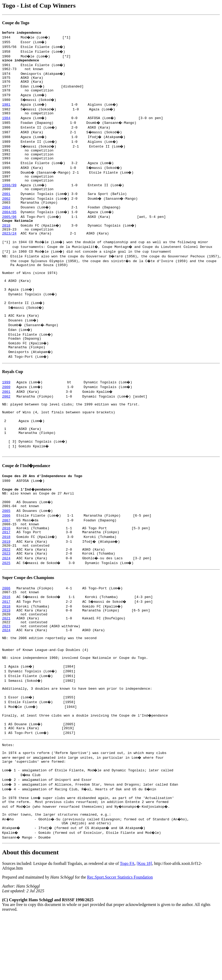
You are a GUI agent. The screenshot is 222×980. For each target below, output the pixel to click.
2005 (6, 545)
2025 (6, 602)
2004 (6, 218)
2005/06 (9, 228)
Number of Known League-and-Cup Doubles (41, 699)
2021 (6, 661)
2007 (6, 555)
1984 (6, 123)
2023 (6, 593)
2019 (6, 579)
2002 (6, 209)
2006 (6, 550)
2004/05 (9, 223)
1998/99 (9, 194)
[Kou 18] (144, 927)
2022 (6, 588)
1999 (6, 405)
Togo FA (127, 927)
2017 (6, 569)
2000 (6, 410)
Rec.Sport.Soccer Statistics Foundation (120, 941)
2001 (6, 204)
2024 (6, 597)
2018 (6, 237)
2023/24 (9, 247)
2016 (6, 564)
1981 (6, 109)
